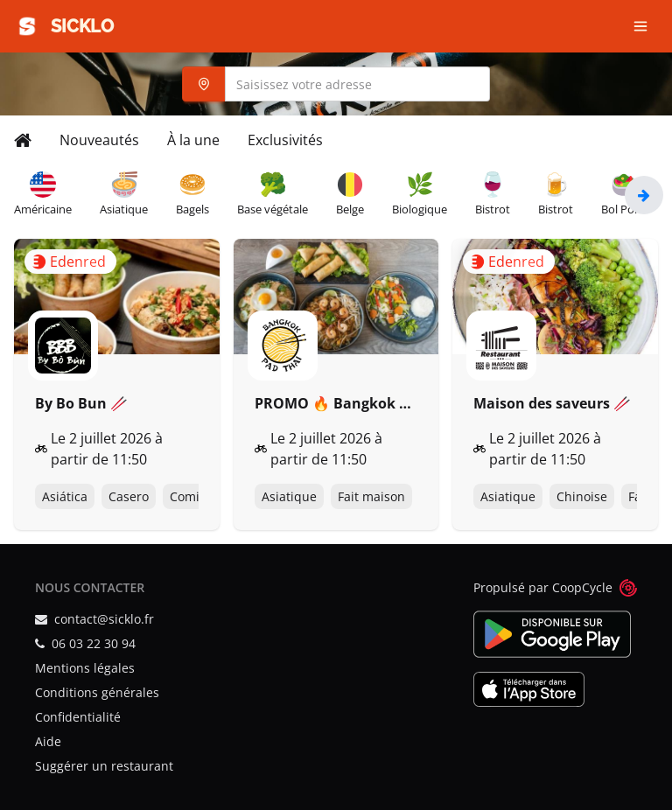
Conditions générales (97, 692)
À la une (193, 140)
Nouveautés (99, 140)
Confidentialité (78, 717)
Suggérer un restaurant (104, 766)
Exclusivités (285, 140)
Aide (48, 741)
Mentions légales (85, 668)
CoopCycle (582, 587)
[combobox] (336, 84)
